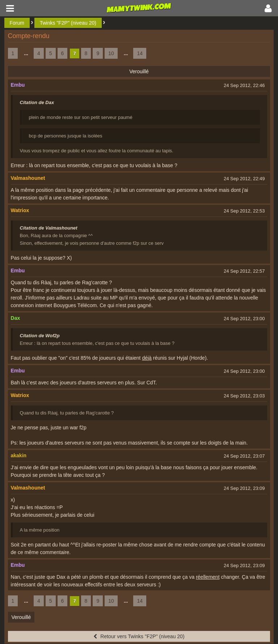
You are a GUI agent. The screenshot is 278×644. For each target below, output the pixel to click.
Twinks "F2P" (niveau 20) (68, 23)
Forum (17, 23)
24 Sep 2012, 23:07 (244, 456)
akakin (19, 455)
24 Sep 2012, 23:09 (244, 488)
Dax (16, 318)
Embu (18, 85)
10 (111, 53)
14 (140, 53)
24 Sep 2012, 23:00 (244, 319)
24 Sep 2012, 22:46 (244, 85)
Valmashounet (28, 178)
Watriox (20, 210)
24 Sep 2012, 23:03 (244, 396)
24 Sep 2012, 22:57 (244, 271)
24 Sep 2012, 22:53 (244, 211)
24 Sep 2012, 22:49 (244, 179)
